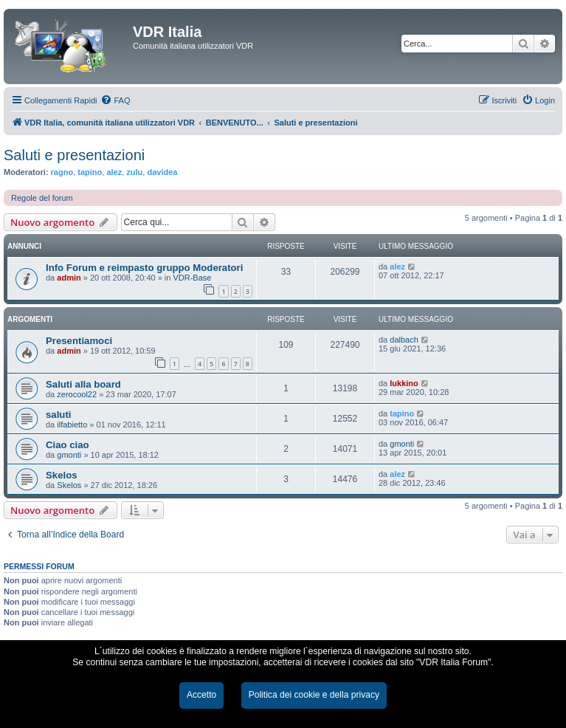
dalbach (404, 340)
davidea (162, 172)
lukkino (404, 383)
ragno (62, 172)
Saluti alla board (83, 384)
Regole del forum (42, 198)
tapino (90, 172)
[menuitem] (115, 100)
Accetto (201, 695)
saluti (58, 415)
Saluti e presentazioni (74, 155)
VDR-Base (192, 278)
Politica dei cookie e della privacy (314, 695)
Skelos (62, 475)
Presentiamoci (79, 341)
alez (114, 172)
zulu (134, 172)
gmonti (69, 455)
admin (69, 278)
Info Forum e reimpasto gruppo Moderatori (144, 268)
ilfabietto (72, 425)
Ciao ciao (68, 445)
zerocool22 (77, 394)
